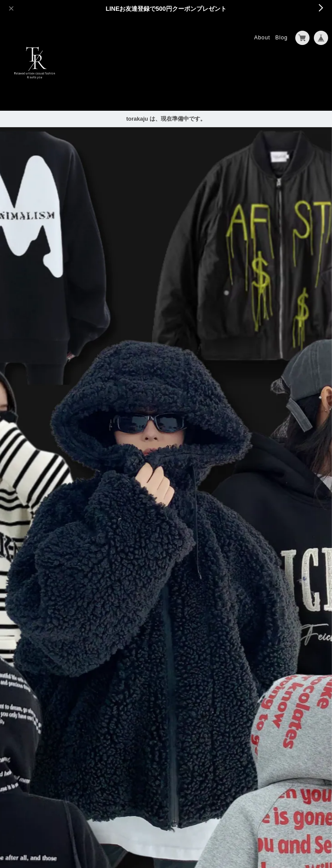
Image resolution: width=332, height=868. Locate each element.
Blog (282, 38)
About (262, 38)
